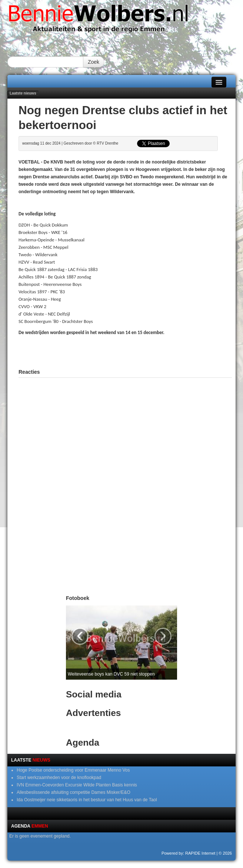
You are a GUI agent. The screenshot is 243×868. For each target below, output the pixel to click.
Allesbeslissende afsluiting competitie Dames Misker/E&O (74, 792)
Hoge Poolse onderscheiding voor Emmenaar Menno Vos (73, 770)
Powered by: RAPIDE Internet (189, 853)
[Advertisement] (125, 351)
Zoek (94, 62)
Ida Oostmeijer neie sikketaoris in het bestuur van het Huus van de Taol (87, 800)
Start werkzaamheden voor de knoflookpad (59, 778)
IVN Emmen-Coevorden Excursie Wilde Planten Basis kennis (77, 785)
